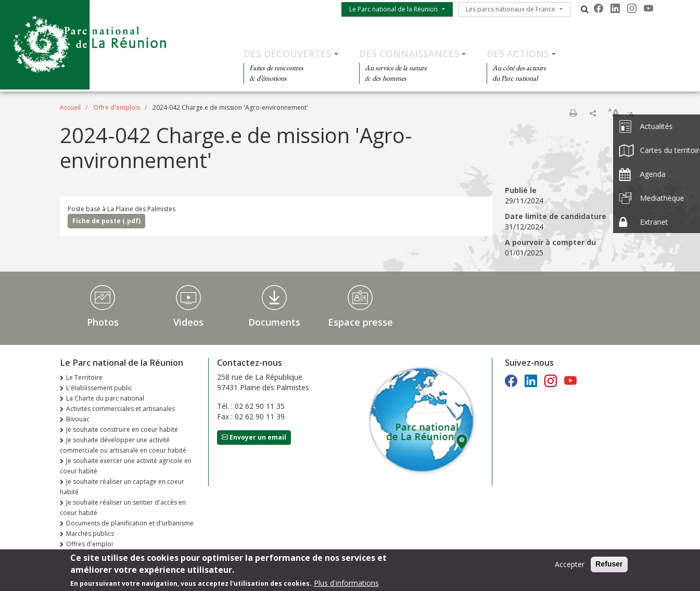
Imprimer (573, 113)
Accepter (570, 566)
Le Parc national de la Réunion (393, 9)
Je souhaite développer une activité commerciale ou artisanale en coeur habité (123, 445)
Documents (274, 322)
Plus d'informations (346, 585)
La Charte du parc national (105, 398)
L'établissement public (99, 388)
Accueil (70, 107)
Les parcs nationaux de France (511, 9)
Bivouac (78, 419)
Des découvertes (288, 54)
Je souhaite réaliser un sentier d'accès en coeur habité (123, 508)
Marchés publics (90, 534)
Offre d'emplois (117, 107)
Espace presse (360, 322)
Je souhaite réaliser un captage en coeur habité (122, 487)
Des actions (518, 54)
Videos (188, 322)
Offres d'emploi (90, 544)
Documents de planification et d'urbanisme (130, 523)
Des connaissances (409, 54)
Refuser (609, 566)
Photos (103, 322)
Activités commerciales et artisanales (120, 409)
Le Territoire (84, 377)
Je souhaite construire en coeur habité (122, 429)
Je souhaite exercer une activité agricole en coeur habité (126, 466)
